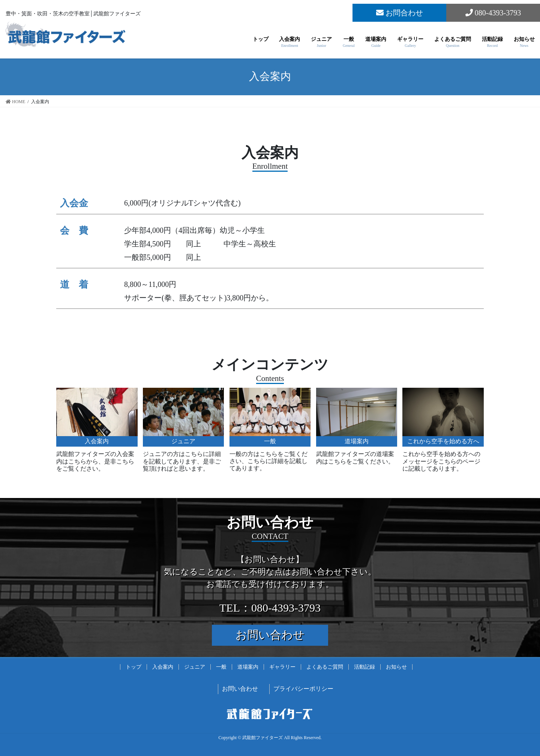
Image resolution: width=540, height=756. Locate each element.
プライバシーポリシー (303, 689)
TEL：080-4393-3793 (270, 608)
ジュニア (195, 667)
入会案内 (163, 667)
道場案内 (248, 667)
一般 (221, 667)
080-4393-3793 (493, 13)
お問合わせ (400, 13)
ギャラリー (282, 667)
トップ (133, 667)
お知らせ (396, 667)
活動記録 (364, 667)
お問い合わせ (270, 635)
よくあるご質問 (325, 667)
